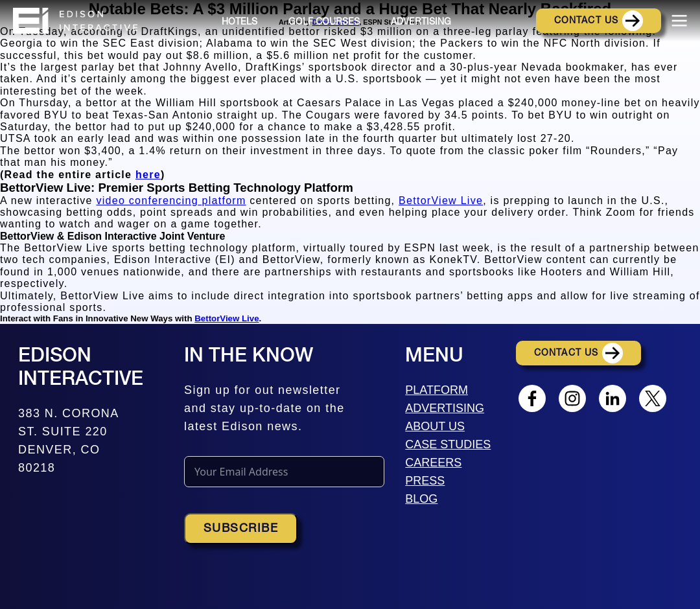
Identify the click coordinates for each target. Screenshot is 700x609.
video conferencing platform (171, 201)
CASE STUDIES (448, 444)
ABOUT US (435, 426)
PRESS (425, 481)
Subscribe (241, 529)
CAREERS (433, 463)
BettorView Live (441, 201)
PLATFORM (437, 390)
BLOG (421, 499)
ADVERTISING (445, 408)
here (148, 175)
